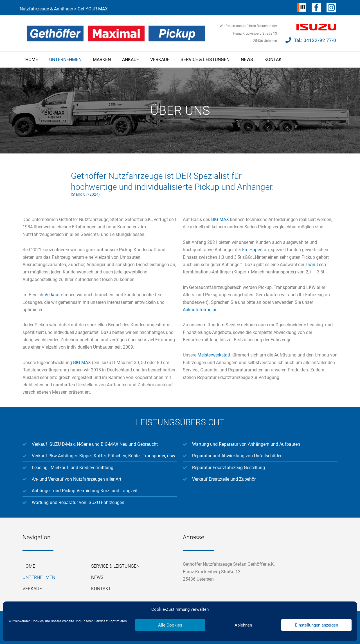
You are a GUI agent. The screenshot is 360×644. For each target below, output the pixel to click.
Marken (102, 60)
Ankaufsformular (200, 310)
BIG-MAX (82, 363)
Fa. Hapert (252, 250)
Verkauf (160, 60)
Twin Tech (316, 265)
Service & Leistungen (205, 60)
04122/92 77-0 (320, 40)
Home (32, 60)
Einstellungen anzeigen (317, 625)
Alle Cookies (170, 625)
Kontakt (274, 60)
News (247, 60)
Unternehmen (65, 60)
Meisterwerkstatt (214, 355)
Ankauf (130, 60)
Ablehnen (243, 625)
